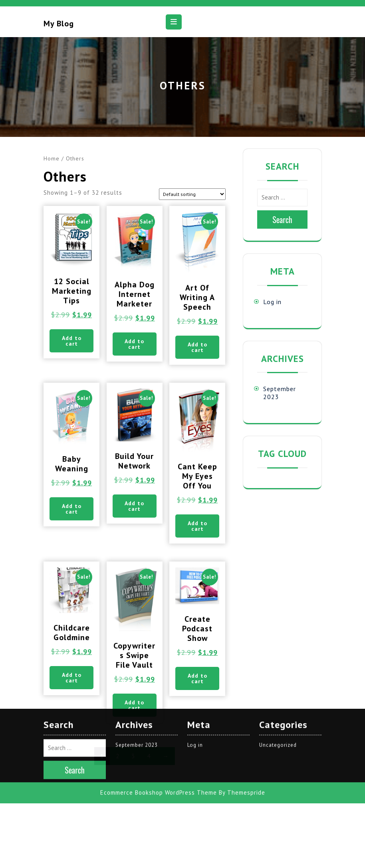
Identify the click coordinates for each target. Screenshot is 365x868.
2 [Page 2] (118, 756)
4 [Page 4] (149, 756)
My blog (59, 24)
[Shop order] (192, 194)
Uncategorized (278, 641)
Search (282, 219)
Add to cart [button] (72, 341)
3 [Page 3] (133, 756)
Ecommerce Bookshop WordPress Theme (159, 689)
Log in (272, 302)
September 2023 (137, 641)
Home (52, 158)
